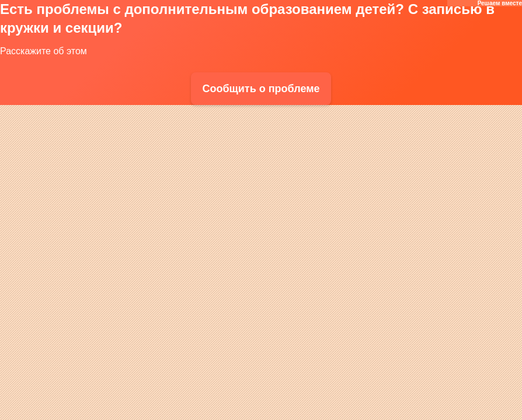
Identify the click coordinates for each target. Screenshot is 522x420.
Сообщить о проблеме (261, 89)
